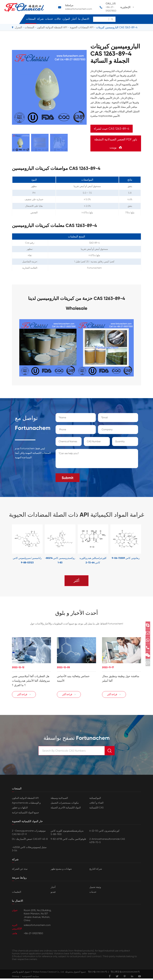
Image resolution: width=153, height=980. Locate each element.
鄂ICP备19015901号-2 (98, 973)
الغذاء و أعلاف (96, 804)
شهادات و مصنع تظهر (61, 870)
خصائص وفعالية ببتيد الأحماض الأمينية (73, 678)
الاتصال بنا (84, 19)
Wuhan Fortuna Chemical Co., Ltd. (48, 973)
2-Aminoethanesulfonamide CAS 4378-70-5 (107, 842)
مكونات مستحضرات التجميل (65, 804)
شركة (40, 19)
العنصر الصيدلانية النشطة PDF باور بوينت (116, 143)
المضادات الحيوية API (82, 27)
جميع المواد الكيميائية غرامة (25, 814)
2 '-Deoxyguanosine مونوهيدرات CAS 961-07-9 (29, 834)
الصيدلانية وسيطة (59, 799)
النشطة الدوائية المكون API (52, 27)
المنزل (18, 27)
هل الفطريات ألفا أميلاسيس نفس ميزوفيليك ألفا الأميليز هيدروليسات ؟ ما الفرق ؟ (31, 680)
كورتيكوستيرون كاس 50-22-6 (104, 832)
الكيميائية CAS (96, 809)
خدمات (49, 19)
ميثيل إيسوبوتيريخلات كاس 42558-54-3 (29, 850)
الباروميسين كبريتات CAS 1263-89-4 (117, 27)
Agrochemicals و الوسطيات (26, 804)
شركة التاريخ (96, 870)
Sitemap (16, 978)
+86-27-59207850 (111, 9)
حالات (58, 19)
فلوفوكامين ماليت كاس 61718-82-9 (68, 840)
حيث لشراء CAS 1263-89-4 (112, 129)
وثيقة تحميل (95, 889)
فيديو (53, 893)
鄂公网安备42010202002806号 (124, 973)
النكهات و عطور (20, 809)
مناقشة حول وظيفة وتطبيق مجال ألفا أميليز (121, 678)
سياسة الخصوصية (30, 978)
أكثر (76, 579)
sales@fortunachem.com (79, 9)
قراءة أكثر (24, 696)
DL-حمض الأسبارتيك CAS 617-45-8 (30, 840)
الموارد (66, 19)
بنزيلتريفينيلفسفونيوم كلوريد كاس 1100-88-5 (67, 834)
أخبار (74, 19)
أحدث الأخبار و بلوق (76, 612)
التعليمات (17, 893)
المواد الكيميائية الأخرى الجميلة (66, 809)
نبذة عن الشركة (20, 870)
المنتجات (31, 19)
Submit (68, 476)
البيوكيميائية (95, 799)
